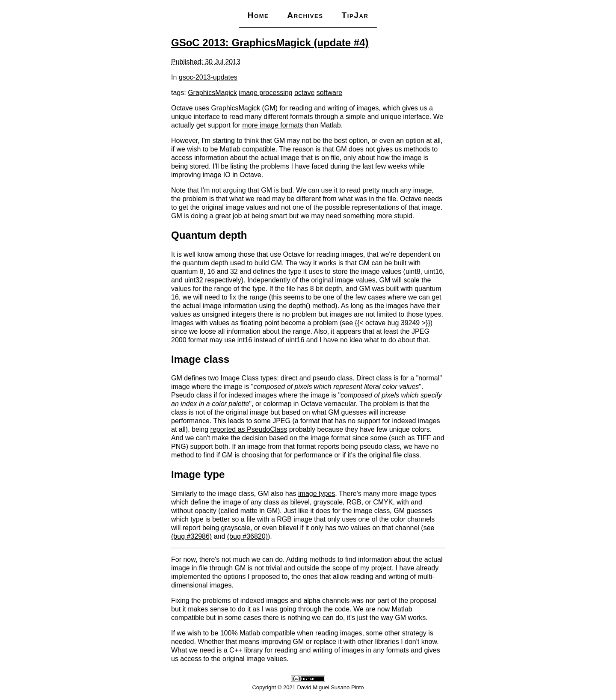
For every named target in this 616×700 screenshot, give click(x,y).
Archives (305, 15)
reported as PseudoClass (249, 429)
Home (258, 15)
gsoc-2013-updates (208, 77)
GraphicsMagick (212, 93)
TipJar (355, 15)
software (329, 93)
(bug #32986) (191, 536)
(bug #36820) (247, 536)
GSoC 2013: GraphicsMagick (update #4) (270, 43)
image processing (265, 93)
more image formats (272, 125)
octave (304, 93)
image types (317, 494)
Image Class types (249, 378)
